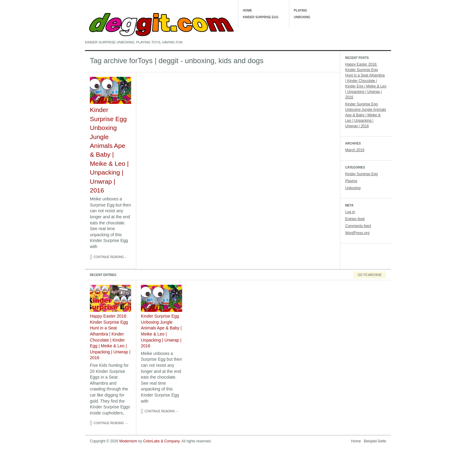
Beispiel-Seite (375, 441)
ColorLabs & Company (161, 441)
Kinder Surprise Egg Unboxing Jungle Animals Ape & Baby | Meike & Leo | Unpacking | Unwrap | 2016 (366, 115)
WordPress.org (357, 233)
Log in (350, 212)
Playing (301, 10)
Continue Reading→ (110, 257)
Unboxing (302, 17)
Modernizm (128, 441)
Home (247, 10)
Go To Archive (370, 275)
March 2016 (355, 150)
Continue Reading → (111, 423)
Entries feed (355, 219)
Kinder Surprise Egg (261, 17)
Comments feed (358, 226)
